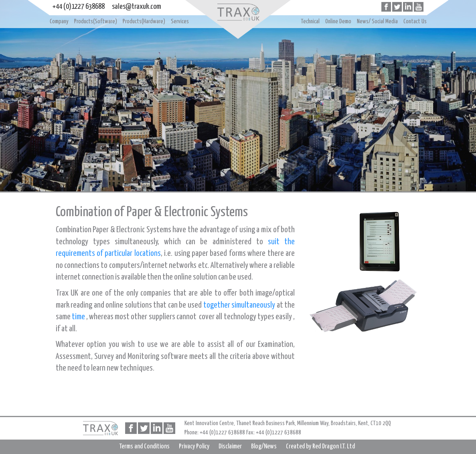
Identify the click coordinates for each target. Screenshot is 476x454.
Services (180, 21)
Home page (238, 12)
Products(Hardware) (144, 21)
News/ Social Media (377, 21)
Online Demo (338, 21)
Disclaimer (230, 447)
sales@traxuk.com (137, 7)
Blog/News (264, 447)
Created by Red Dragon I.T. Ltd (320, 447)
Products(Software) (96, 21)
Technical (310, 21)
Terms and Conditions (144, 447)
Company (59, 21)
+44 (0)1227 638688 (79, 7)
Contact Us (415, 21)
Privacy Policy (194, 447)
